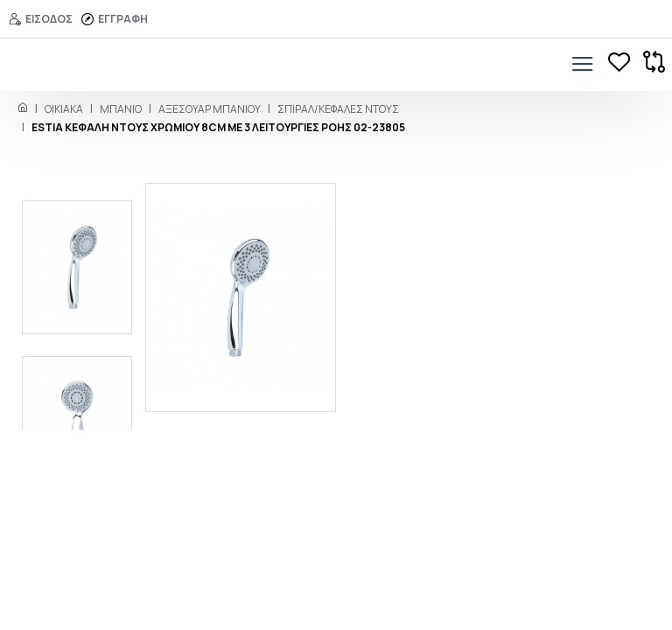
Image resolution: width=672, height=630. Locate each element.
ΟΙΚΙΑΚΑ (64, 109)
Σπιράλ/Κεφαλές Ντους (338, 109)
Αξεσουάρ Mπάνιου (210, 109)
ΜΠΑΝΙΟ (121, 109)
